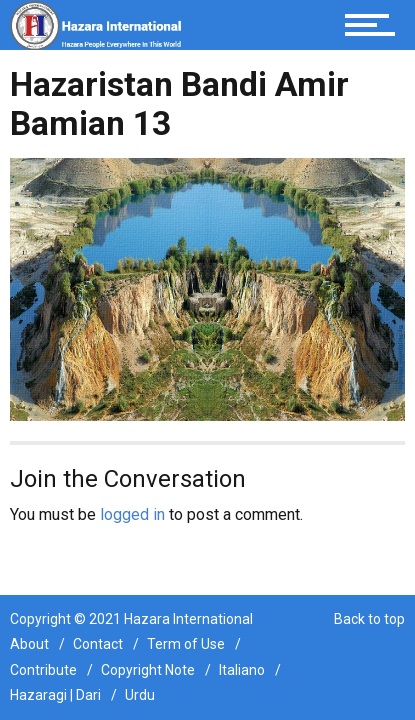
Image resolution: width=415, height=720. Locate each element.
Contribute (43, 670)
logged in (132, 514)
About (29, 644)
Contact (98, 644)
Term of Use (186, 644)
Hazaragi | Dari (55, 695)
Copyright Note (148, 670)
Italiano (242, 670)
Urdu (140, 695)
